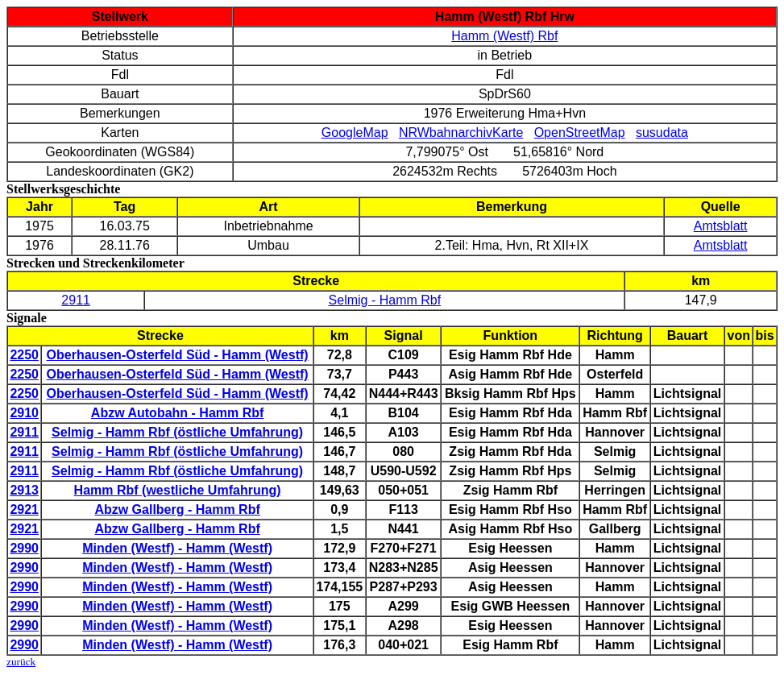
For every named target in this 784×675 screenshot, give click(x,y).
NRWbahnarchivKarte (461, 133)
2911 (76, 300)
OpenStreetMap (580, 133)
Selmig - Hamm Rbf (385, 300)
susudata (662, 133)
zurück (21, 662)
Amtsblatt (721, 226)
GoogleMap (355, 133)
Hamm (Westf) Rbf (504, 36)
